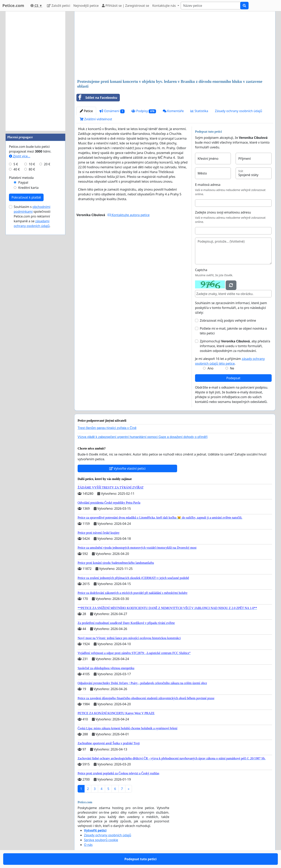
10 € (32, 164)
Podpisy (144, 111)
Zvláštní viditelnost (96, 119)
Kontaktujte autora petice (129, 215)
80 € (32, 169)
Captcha (201, 270)
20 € (47, 164)
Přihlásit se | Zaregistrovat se (125, 6)
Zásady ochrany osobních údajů (239, 111)
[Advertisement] (175, 46)
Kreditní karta (28, 188)
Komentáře (173, 111)
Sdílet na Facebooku (97, 98)
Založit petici (59, 6)
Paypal (23, 182)
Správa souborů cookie (101, 840)
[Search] (211, 6)
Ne (232, 368)
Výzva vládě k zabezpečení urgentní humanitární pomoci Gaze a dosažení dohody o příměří (143, 437)
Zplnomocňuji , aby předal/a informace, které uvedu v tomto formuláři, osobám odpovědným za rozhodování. (235, 346)
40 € (17, 169)
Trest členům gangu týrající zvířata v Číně (107, 428)
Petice (86, 111)
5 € (16, 164)
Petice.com (13, 5)
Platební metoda (21, 178)
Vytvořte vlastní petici (127, 468)
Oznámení (112, 111)
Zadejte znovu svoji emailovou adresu (223, 212)
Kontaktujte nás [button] (164, 6)
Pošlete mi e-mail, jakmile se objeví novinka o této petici (233, 331)
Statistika (199, 111)
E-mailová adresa (208, 185)
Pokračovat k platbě (26, 197)
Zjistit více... (20, 156)
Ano (211, 368)
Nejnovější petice (86, 6)
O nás (88, 845)
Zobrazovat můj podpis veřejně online (228, 320)
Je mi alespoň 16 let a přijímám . (230, 361)
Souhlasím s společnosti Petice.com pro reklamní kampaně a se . (32, 216)
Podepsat (233, 378)
